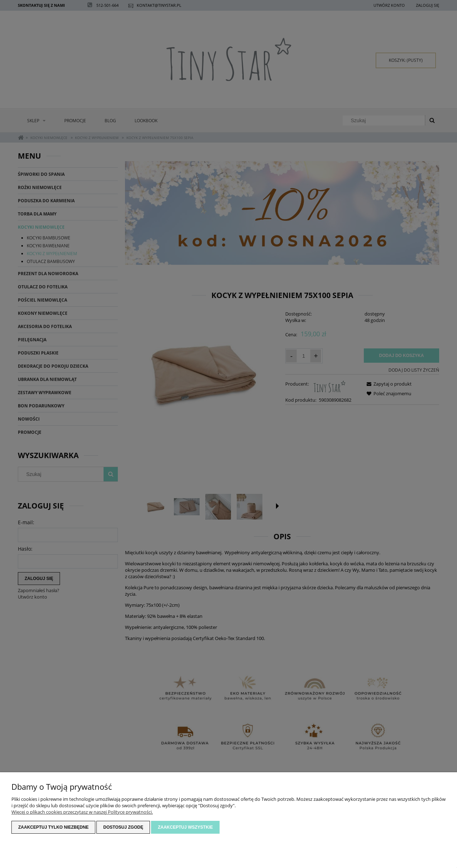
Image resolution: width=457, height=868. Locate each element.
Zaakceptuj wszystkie (185, 827)
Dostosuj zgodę (123, 827)
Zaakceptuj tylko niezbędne (53, 827)
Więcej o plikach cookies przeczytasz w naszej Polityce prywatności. (82, 812)
